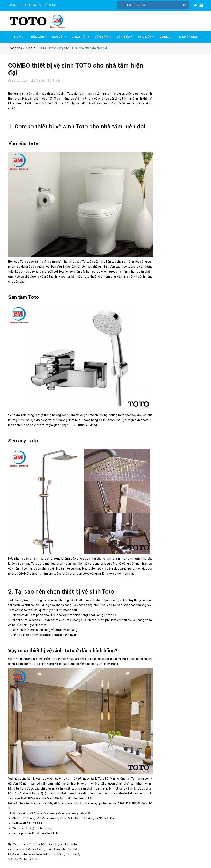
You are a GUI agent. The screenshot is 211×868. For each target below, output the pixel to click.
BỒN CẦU (38, 37)
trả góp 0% (16, 859)
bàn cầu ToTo (31, 844)
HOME (19, 37)
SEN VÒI (58, 37)
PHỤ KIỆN (145, 37)
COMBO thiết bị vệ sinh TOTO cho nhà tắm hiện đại (76, 69)
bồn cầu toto (50, 844)
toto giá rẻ (72, 854)
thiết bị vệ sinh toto (58, 849)
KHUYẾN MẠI (188, 37)
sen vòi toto (16, 849)
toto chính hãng (54, 854)
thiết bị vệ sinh (35, 849)
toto (39, 854)
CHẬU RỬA (79, 37)
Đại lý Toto (31, 859)
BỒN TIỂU (123, 37)
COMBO (165, 37)
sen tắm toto (68, 844)
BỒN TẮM (102, 37)
